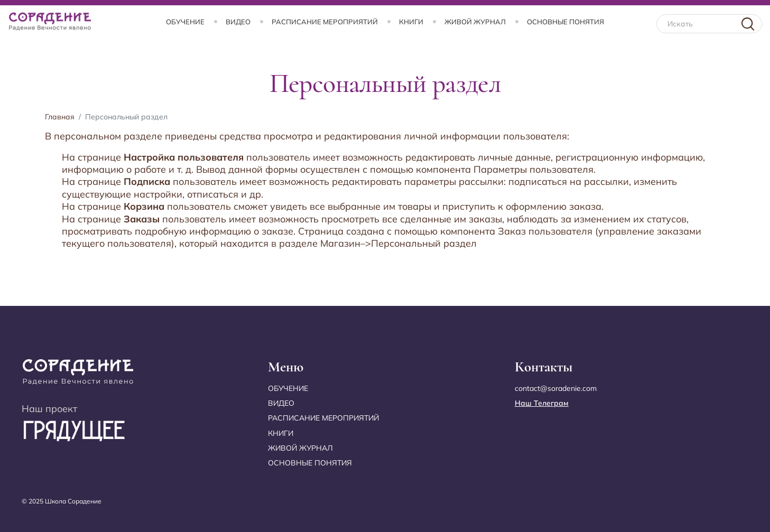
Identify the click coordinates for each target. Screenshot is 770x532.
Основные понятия (565, 22)
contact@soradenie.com (556, 388)
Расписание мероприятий (325, 22)
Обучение (185, 22)
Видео (238, 22)
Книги (411, 22)
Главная (60, 117)
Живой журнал (475, 22)
